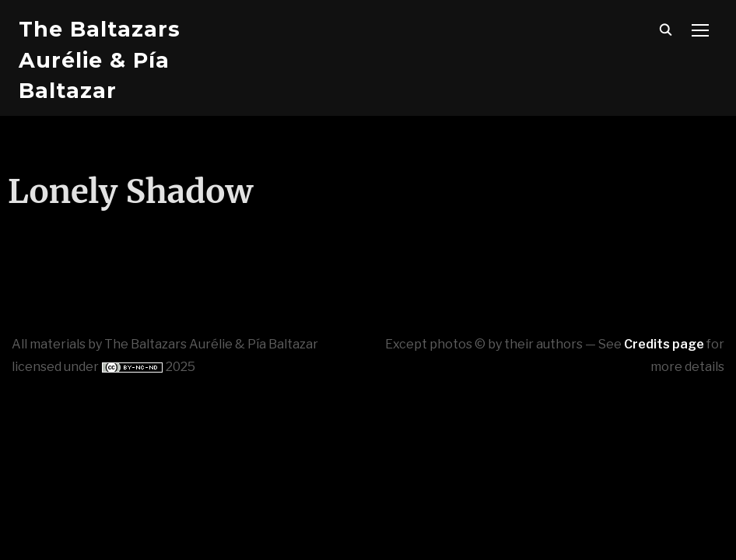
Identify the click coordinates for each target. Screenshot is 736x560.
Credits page (664, 344)
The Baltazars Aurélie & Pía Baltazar (100, 60)
